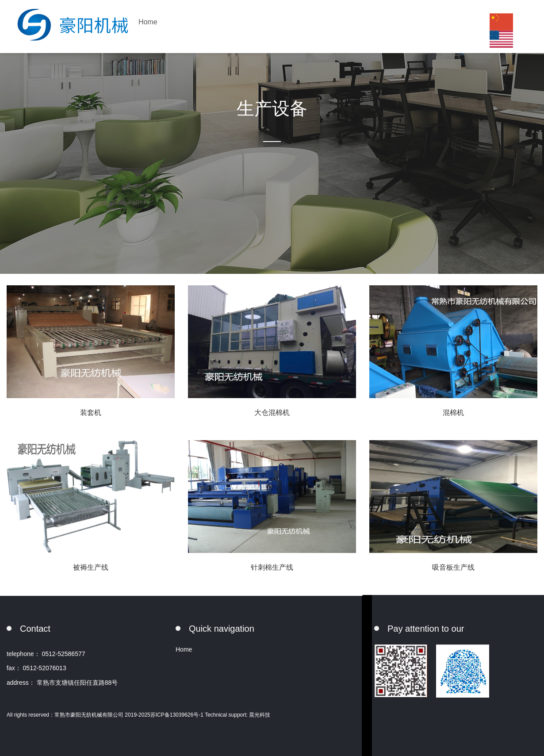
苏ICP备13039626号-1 (178, 715)
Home (148, 22)
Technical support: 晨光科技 (238, 715)
